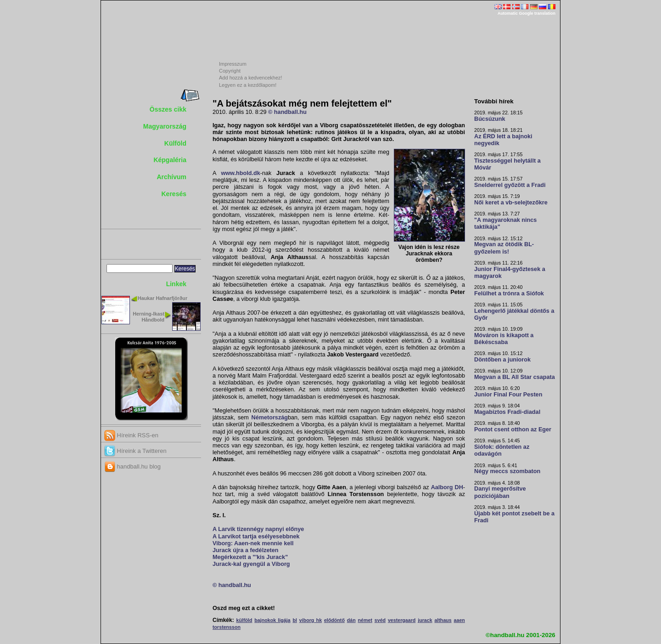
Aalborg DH (447, 487)
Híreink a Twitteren (135, 451)
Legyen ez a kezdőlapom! (248, 85)
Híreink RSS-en (131, 435)
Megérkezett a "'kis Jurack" (250, 557)
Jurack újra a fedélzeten (246, 550)
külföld (244, 620)
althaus (443, 620)
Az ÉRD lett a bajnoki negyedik (503, 140)
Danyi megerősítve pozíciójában (500, 492)
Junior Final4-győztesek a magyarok (510, 273)
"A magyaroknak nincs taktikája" (505, 223)
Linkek (176, 284)
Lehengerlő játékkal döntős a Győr (514, 314)
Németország (270, 418)
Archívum (171, 177)
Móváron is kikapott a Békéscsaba (504, 339)
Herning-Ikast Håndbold (148, 317)
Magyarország (165, 126)
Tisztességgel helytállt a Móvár (507, 164)
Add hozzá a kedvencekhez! (251, 78)
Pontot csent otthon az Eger (513, 429)
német (365, 620)
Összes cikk (168, 109)
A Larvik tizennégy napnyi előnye (258, 529)
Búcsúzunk (490, 119)
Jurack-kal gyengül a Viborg (251, 564)
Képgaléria (170, 160)
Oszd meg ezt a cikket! (244, 608)
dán (351, 620)
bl (294, 620)
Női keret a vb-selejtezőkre (511, 203)
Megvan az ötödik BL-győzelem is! (504, 248)
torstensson (227, 627)
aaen (459, 620)
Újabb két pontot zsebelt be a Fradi (514, 517)
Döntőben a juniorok (502, 360)
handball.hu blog (132, 466)
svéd (380, 620)
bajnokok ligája (272, 620)
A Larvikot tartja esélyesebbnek (256, 537)
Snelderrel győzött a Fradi (510, 185)
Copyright (230, 71)
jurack (425, 620)
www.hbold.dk (240, 173)
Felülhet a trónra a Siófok (509, 294)
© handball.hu (287, 112)
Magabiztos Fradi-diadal (507, 412)
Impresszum (233, 64)
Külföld (175, 143)
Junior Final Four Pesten (508, 395)
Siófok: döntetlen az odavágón (502, 450)
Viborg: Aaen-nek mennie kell (253, 543)
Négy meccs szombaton (507, 471)
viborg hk (311, 620)
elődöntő (334, 620)
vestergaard (402, 620)
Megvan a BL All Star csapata (515, 377)
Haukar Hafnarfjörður (162, 298)
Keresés (174, 194)
